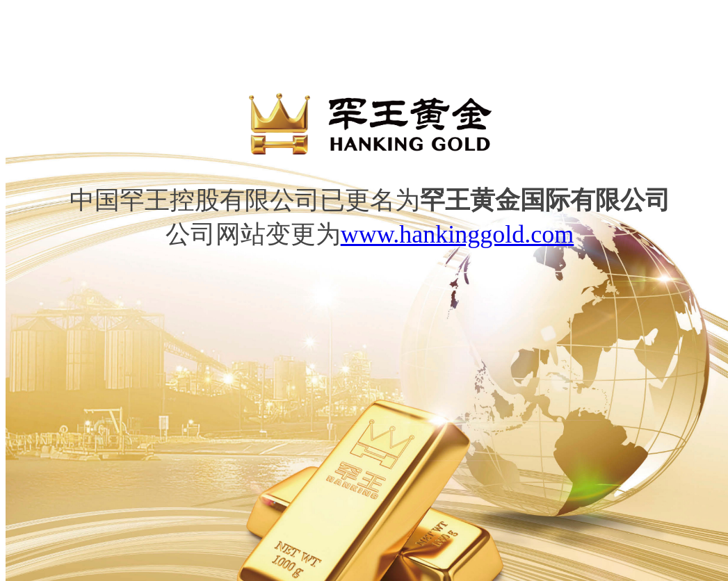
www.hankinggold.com (458, 234)
